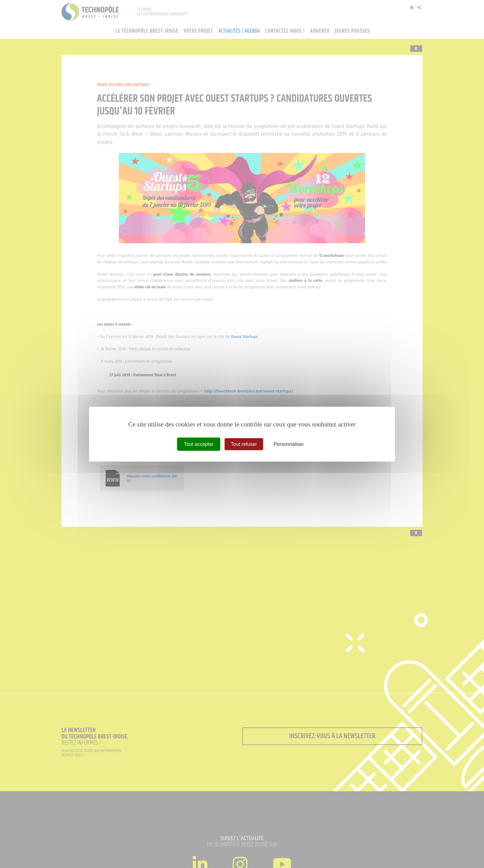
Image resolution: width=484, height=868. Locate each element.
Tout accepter (199, 444)
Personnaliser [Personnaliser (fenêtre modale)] (289, 444)
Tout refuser (244, 444)
